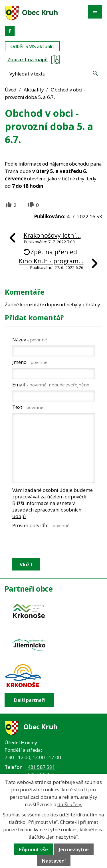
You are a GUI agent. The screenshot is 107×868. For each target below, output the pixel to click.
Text (28, 407)
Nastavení (54, 861)
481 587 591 (41, 767)
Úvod (11, 90)
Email (51, 385)
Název (30, 340)
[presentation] (53, 543)
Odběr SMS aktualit (32, 46)
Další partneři (29, 700)
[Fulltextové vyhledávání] (53, 74)
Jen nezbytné (74, 849)
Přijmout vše (33, 849)
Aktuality (34, 90)
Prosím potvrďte (41, 525)
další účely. (70, 804)
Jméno (30, 362)
